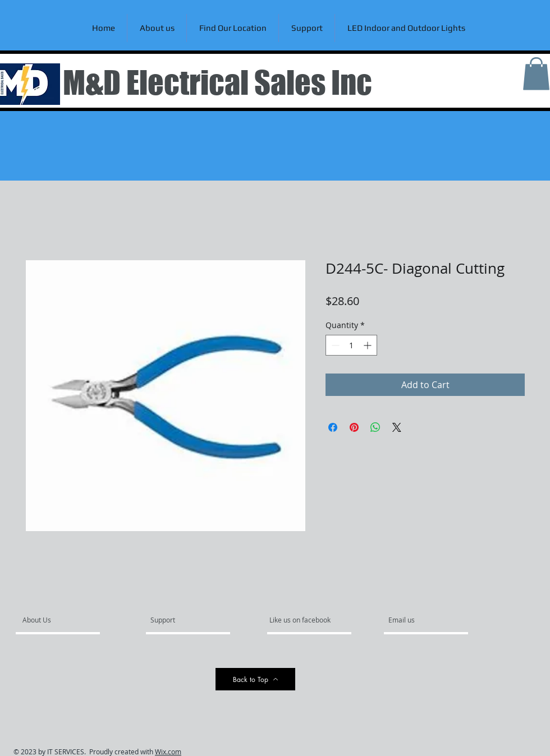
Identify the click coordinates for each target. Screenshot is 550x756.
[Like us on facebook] (303, 620)
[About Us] (65, 620)
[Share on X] (397, 427)
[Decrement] (334, 345)
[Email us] (419, 620)
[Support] (177, 620)
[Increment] (368, 345)
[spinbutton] (351, 345)
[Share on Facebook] (333, 427)
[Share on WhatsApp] (375, 427)
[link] (536, 74)
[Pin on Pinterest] (354, 427)
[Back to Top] (255, 679)
